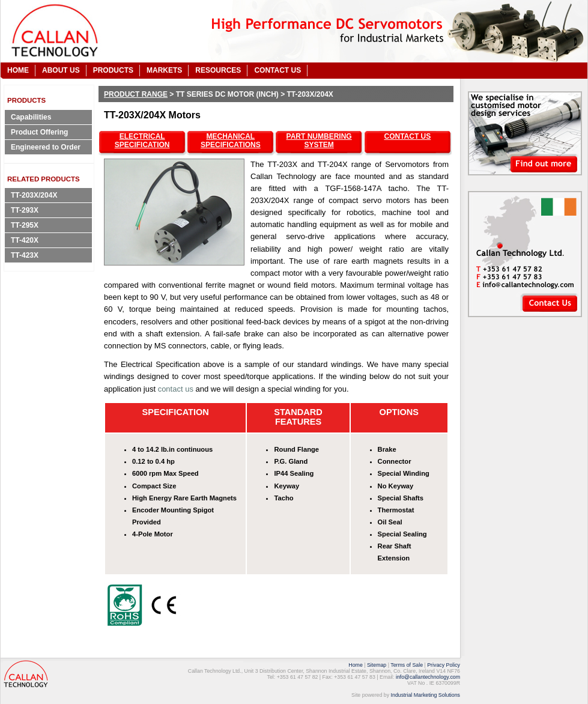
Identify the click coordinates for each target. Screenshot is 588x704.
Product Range (136, 94)
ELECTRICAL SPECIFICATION (142, 141)
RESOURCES (218, 70)
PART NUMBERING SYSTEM (319, 141)
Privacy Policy (444, 665)
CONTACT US (277, 70)
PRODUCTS (113, 70)
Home (355, 665)
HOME (18, 70)
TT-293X (25, 210)
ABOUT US (61, 70)
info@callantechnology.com (428, 677)
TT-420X (25, 240)
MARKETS (164, 70)
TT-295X (25, 225)
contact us (176, 389)
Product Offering (39, 132)
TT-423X (25, 255)
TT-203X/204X (34, 195)
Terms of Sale (407, 665)
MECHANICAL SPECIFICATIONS (231, 141)
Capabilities (31, 117)
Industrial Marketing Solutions (426, 695)
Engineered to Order (46, 147)
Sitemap (377, 665)
